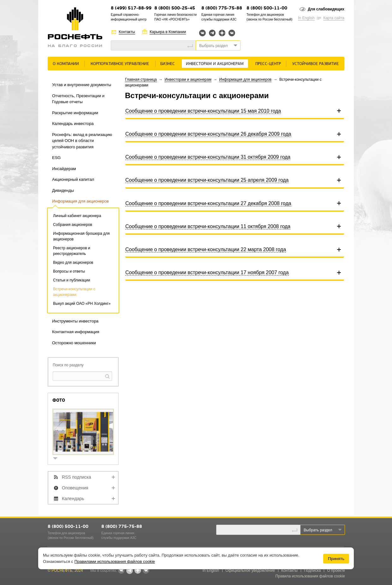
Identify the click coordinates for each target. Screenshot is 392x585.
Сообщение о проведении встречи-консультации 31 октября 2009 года (208, 157)
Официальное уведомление (250, 570)
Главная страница (141, 80)
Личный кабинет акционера (77, 216)
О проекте (336, 570)
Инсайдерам (64, 169)
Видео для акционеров (73, 263)
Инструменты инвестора (75, 321)
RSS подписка (77, 477)
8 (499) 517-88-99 (131, 8)
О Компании (66, 64)
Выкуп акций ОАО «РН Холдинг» (82, 304)
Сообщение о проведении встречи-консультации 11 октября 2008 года (208, 226)
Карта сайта (334, 18)
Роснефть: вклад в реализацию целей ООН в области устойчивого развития (82, 141)
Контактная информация (76, 332)
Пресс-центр (268, 64)
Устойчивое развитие (315, 64)
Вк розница (232, 33)
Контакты (127, 32)
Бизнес (168, 64)
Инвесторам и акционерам (215, 64)
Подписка (312, 570)
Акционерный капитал (73, 179)
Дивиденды (63, 190)
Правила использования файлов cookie (310, 576)
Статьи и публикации (71, 280)
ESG (56, 158)
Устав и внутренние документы (82, 85)
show (58, 459)
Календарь (73, 499)
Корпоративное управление (120, 64)
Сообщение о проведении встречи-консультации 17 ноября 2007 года (207, 272)
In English (306, 18)
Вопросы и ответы (69, 271)
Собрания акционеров (73, 225)
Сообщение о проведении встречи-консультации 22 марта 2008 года (206, 249)
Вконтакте (202, 33)
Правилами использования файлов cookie (115, 561)
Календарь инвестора (73, 124)
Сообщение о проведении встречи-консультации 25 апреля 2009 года (207, 180)
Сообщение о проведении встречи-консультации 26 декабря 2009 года (208, 134)
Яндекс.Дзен (222, 33)
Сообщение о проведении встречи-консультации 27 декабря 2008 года (208, 203)
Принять (336, 559)
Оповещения (75, 488)
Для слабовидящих (326, 9)
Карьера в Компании (168, 32)
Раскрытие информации (75, 113)
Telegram (212, 33)
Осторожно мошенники (74, 343)
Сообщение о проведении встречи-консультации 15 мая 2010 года (203, 111)
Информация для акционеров (80, 201)
